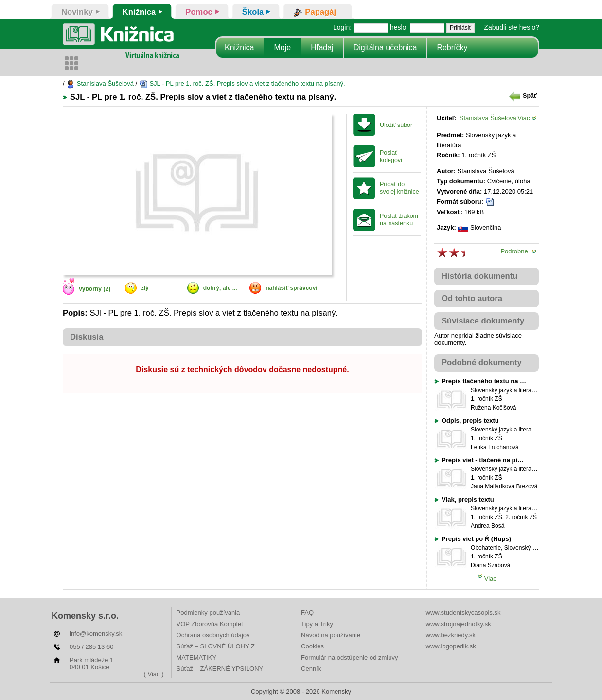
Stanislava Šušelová (100, 83)
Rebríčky (452, 47)
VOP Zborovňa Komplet (210, 624)
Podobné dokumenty (482, 363)
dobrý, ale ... (220, 288)
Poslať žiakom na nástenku (399, 220)
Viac (527, 118)
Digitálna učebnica (385, 47)
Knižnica (239, 47)
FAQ (307, 613)
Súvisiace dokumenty (483, 321)
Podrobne (518, 251)
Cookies (312, 646)
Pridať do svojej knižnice (399, 188)
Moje (282, 47)
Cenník (311, 669)
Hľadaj (322, 47)
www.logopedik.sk (451, 646)
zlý (145, 288)
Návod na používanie (331, 635)
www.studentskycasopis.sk (463, 613)
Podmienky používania (208, 613)
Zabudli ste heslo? (512, 27)
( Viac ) (154, 674)
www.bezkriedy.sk (451, 635)
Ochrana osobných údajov (213, 635)
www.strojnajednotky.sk (459, 624)
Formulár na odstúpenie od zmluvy (349, 657)
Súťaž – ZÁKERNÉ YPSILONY (220, 669)
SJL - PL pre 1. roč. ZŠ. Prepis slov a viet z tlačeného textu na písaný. (242, 83)
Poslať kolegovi (391, 156)
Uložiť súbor (396, 125)
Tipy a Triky (317, 624)
